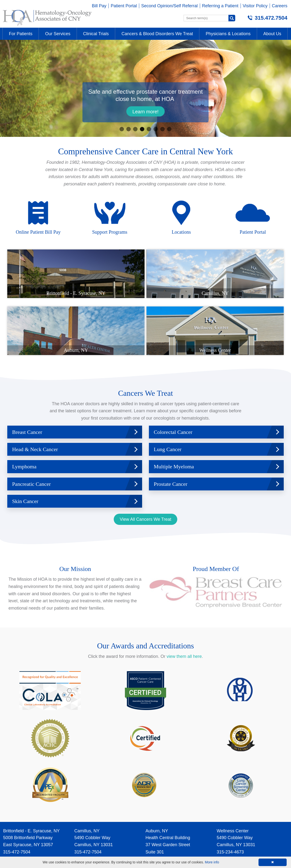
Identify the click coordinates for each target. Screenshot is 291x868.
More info (212, 862)
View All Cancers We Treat (145, 464)
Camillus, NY (87, 775)
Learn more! (145, 112)
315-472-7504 (17, 796)
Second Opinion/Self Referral (169, 6)
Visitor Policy (255, 6)
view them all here (184, 601)
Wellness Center (233, 775)
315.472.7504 (271, 18)
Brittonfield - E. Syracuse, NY (31, 775)
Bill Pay (99, 6)
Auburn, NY (157, 775)
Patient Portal (124, 6)
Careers (280, 6)
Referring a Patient (220, 6)
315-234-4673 (230, 796)
